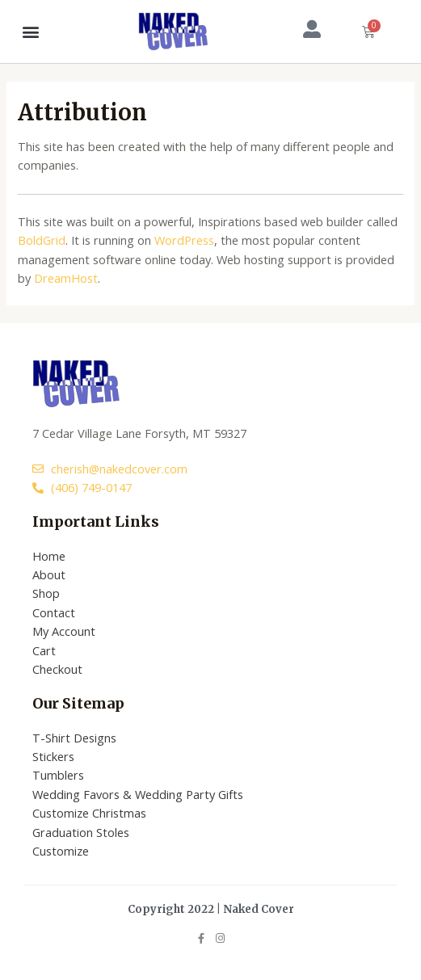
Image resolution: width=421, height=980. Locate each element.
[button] (31, 31)
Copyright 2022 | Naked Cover (211, 909)
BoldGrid (42, 240)
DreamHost (66, 278)
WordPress (184, 240)
